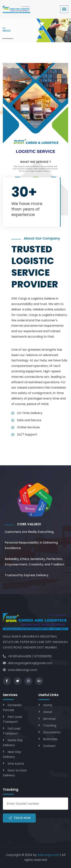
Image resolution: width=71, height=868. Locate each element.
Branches (50, 739)
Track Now (19, 818)
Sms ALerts (16, 764)
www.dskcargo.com (20, 670)
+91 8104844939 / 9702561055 (27, 656)
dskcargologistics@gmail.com (28, 663)
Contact (49, 746)
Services (49, 719)
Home (48, 705)
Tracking (50, 726)
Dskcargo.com (48, 855)
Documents (52, 732)
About (48, 712)
